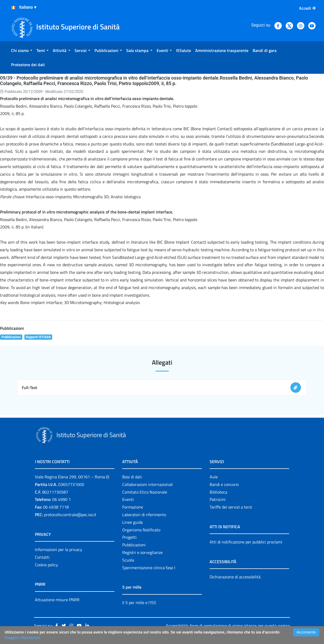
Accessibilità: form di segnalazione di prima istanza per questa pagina (228, 626)
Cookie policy (46, 565)
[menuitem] (22, 50)
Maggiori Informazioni (22, 638)
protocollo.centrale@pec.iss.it (70, 515)
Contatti (42, 557)
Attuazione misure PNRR (57, 600)
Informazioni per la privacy (59, 549)
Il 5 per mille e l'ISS (139, 603)
